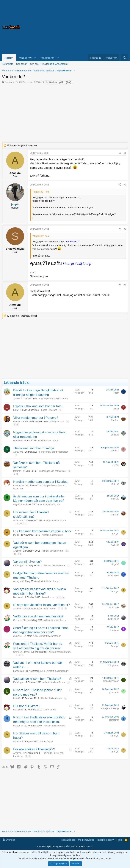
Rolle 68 (115, 545)
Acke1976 (18, 452)
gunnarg (115, 451)
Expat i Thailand (49, 410)
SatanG (115, 484)
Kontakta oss (68, 840)
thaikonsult (19, 486)
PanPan (115, 420)
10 (17, 523)
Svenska (9, 840)
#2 (125, 185)
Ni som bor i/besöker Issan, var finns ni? (41, 605)
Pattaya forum (57, 422)
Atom (116, 393)
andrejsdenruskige (110, 708)
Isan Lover (114, 607)
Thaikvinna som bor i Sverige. (34, 448)
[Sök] (124, 58)
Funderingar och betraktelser (53, 452)
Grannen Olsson (21, 620)
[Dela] (120, 153)
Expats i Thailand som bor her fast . (38, 406)
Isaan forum (48, 597)
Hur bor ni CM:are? (27, 706)
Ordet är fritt (50, 710)
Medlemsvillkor (86, 840)
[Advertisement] (82, 27)
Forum (9, 58)
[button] (35, 58)
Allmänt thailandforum (48, 441)
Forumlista (8, 64)
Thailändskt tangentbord (55, 64)
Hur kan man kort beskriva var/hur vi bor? (42, 531)
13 (19, 554)
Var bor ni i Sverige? (28, 562)
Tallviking (18, 399)
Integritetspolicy (105, 840)
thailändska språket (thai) (59, 82)
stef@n (115, 465)
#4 (125, 285)
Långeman (19, 671)
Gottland (17, 441)
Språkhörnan (46, 742)
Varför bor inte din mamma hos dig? (38, 616)
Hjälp (119, 840)
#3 (125, 229)
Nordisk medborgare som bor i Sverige (40, 482)
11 (21, 523)
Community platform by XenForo (65, 847)
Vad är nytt (26, 58)
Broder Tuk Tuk (21, 422)
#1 (125, 153)
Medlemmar (48, 58)
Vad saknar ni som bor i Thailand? (37, 679)
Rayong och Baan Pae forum (53, 399)
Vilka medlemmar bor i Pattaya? (36, 418)
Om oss (34, 64)
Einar (16, 410)
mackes (115, 499)
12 (25, 523)
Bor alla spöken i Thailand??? (34, 749)
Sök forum (22, 64)
